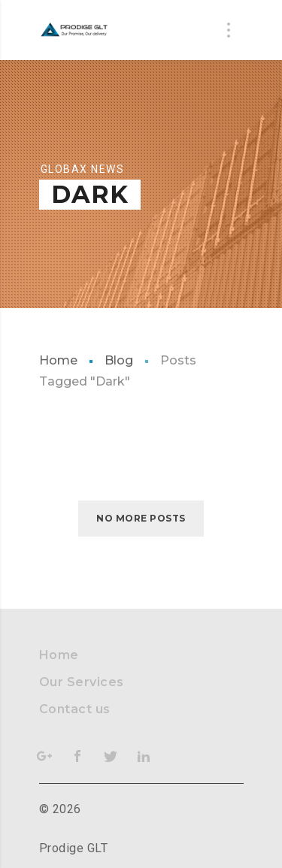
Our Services (82, 682)
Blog (119, 360)
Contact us (75, 709)
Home (58, 360)
